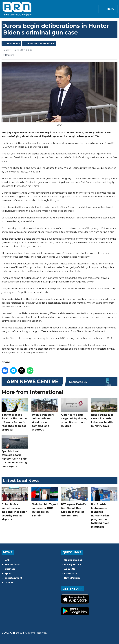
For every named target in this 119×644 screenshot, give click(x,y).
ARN (12, 633)
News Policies (72, 578)
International (12, 564)
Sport (8, 573)
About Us (70, 569)
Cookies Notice (73, 560)
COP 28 (9, 582)
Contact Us (71, 573)
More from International (41, 43)
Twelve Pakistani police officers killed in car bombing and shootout (45, 415)
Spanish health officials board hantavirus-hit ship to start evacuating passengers (15, 451)
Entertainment (13, 578)
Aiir (22, 633)
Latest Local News (21, 481)
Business (10, 569)
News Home (13, 43)
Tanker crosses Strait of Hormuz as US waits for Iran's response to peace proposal (15, 415)
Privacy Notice (73, 564)
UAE (7, 560)
